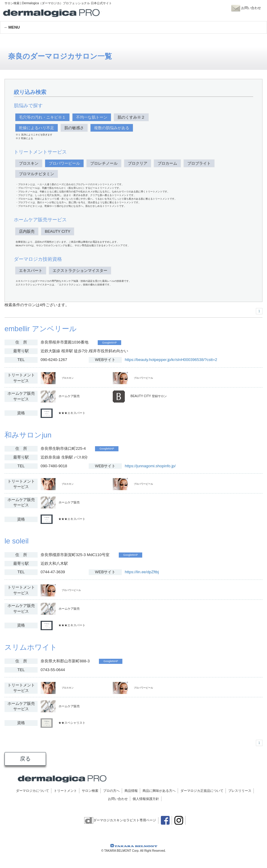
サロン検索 (90, 791)
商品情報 (131, 791)
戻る (25, 759)
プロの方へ (111, 791)
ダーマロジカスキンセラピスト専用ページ (120, 820)
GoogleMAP (110, 343)
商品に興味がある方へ (159, 791)
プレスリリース (240, 791)
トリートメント (65, 791)
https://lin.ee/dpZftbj (142, 572)
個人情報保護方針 (146, 799)
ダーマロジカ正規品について (202, 791)
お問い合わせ (118, 799)
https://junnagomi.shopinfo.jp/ (150, 466)
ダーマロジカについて (32, 791)
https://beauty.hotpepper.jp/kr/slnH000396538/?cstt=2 (171, 360)
